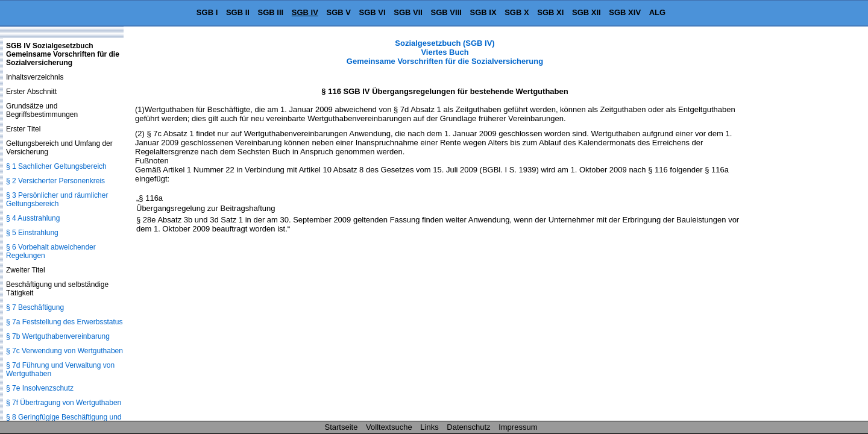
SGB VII (408, 12)
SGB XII (587, 12)
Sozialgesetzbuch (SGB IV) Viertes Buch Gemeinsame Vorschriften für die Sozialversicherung (445, 52)
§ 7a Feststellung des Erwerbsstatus (64, 322)
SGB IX (483, 12)
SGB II (238, 12)
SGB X (517, 12)
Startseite (341, 427)
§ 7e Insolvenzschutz (40, 388)
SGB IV (305, 12)
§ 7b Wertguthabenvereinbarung (58, 336)
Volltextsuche (389, 427)
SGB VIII (446, 12)
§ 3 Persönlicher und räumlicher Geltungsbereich (57, 200)
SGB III (271, 12)
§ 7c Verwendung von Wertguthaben (64, 351)
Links (429, 427)
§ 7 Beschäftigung (35, 307)
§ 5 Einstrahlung (32, 233)
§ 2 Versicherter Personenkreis (55, 181)
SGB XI (550, 12)
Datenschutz (468, 427)
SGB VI (373, 12)
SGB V (338, 12)
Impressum (518, 427)
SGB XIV (625, 12)
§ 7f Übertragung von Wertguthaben (64, 403)
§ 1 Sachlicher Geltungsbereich (56, 166)
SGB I (207, 12)
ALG (657, 12)
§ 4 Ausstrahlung (33, 218)
